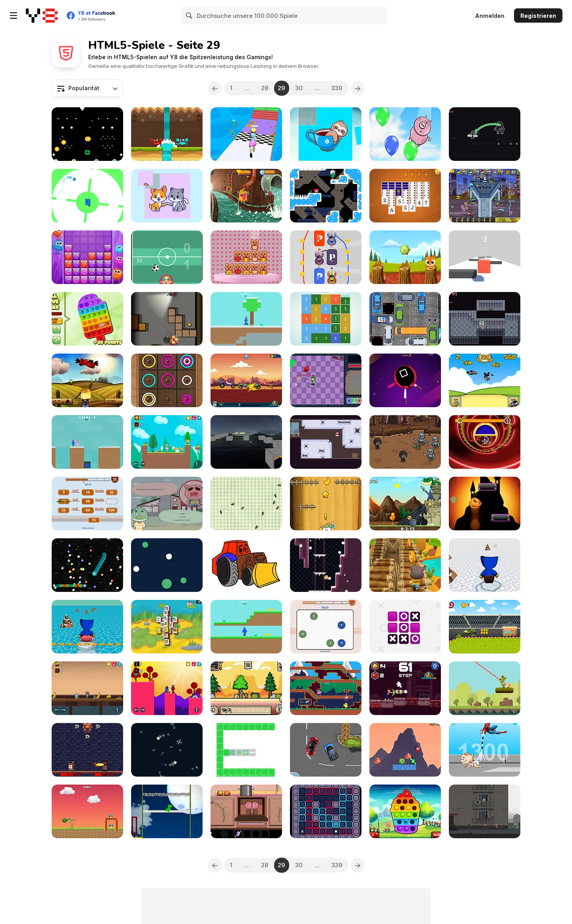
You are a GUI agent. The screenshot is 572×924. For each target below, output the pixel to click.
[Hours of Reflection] (485, 811)
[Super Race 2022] (326, 750)
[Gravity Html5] (167, 565)
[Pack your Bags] (485, 134)
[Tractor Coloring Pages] (246, 565)
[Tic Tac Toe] (405, 627)
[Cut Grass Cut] (246, 750)
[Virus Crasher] (246, 196)
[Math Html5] (87, 504)
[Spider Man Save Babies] (485, 750)
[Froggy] (485, 688)
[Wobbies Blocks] (87, 257)
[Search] (189, 15)
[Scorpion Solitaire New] (405, 196)
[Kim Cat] (167, 442)
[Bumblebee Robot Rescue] (485, 442)
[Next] (357, 88)
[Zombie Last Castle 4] (485, 196)
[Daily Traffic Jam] (405, 319)
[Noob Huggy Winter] (246, 319)
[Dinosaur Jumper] (167, 811)
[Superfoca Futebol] (167, 257)
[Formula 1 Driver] (485, 627)
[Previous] (215, 88)
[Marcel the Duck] (167, 504)
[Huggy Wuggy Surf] (87, 627)
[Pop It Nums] (87, 319)
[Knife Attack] (405, 380)
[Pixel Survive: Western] (246, 688)
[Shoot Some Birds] (87, 380)
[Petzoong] (167, 627)
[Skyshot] (326, 442)
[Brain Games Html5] (326, 627)
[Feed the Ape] (326, 504)
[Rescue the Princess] (405, 504)
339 (337, 88)
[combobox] (87, 88)
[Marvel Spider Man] (405, 750)
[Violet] (326, 565)
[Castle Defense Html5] (405, 442)
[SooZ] (326, 811)
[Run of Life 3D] (246, 134)
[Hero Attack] (87, 811)
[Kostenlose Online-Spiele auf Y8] (42, 15)
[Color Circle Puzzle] (167, 380)
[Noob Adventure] (485, 319)
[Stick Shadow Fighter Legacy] (405, 688)
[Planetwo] (167, 750)
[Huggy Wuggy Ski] (485, 565)
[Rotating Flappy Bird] (87, 196)
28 (265, 88)
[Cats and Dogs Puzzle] (167, 196)
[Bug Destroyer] (246, 504)
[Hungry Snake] (87, 565)
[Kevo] (167, 688)
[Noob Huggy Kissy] (87, 442)
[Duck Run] (326, 688)
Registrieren (538, 16)
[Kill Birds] (485, 380)
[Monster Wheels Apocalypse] (246, 380)
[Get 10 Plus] (326, 319)
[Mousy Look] (87, 688)
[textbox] (87, 88)
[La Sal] (326, 196)
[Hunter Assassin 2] (167, 319)
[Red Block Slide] (485, 257)
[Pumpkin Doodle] (485, 504)
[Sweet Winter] (246, 811)
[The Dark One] (87, 750)
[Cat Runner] (405, 565)
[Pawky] (405, 257)
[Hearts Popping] (405, 811)
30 (299, 88)
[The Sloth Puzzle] (326, 134)
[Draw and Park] (326, 257)
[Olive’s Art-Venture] (326, 380)
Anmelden (490, 16)
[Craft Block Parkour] (246, 442)
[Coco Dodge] (167, 134)
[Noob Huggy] (246, 627)
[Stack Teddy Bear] (246, 257)
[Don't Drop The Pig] (405, 134)
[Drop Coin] (87, 134)
